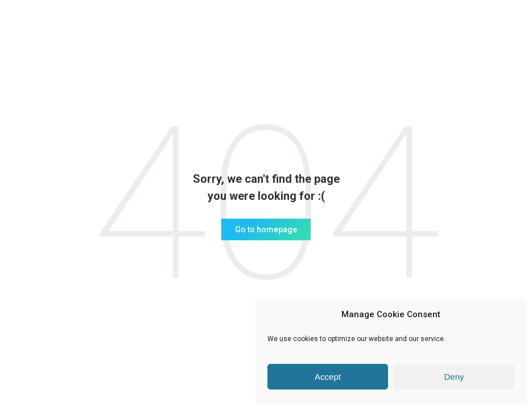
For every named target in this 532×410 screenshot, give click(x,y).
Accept (328, 377)
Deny (454, 377)
